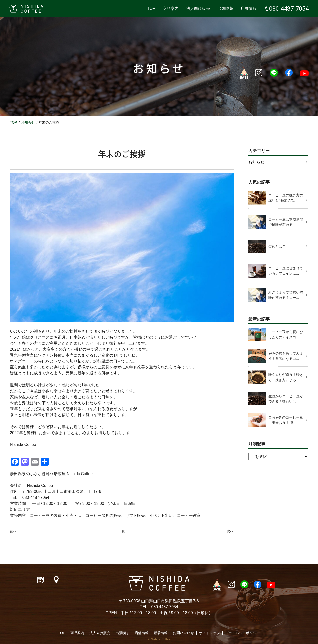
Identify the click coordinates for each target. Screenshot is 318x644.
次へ (230, 531)
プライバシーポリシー (242, 633)
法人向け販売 (198, 9)
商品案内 (171, 9)
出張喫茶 (225, 9)
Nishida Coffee (161, 639)
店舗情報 (249, 9)
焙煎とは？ (277, 246)
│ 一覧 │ (122, 531)
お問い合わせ (183, 633)
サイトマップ (209, 633)
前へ (13, 531)
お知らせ (28, 122)
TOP (151, 9)
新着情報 (161, 633)
